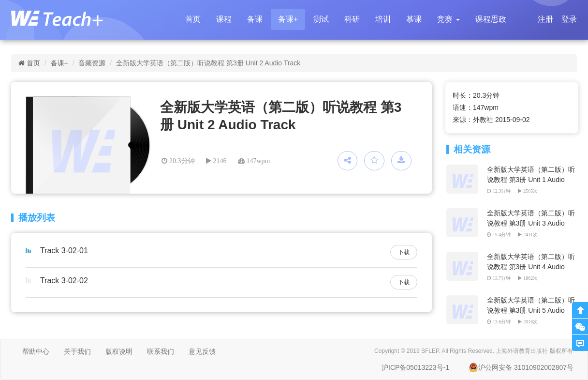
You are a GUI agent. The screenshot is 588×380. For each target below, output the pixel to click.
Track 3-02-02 (64, 281)
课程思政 (491, 19)
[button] (448, 19)
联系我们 (161, 351)
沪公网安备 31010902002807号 (521, 367)
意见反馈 (202, 351)
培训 (383, 19)
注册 (545, 19)
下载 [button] (404, 252)
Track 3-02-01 (64, 251)
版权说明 (119, 351)
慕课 (414, 19)
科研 (352, 19)
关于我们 (77, 351)
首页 (193, 19)
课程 (224, 19)
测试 (321, 19)
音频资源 (92, 63)
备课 (255, 19)
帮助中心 (36, 351)
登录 (569, 19)
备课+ (288, 19)
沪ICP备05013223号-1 (415, 367)
